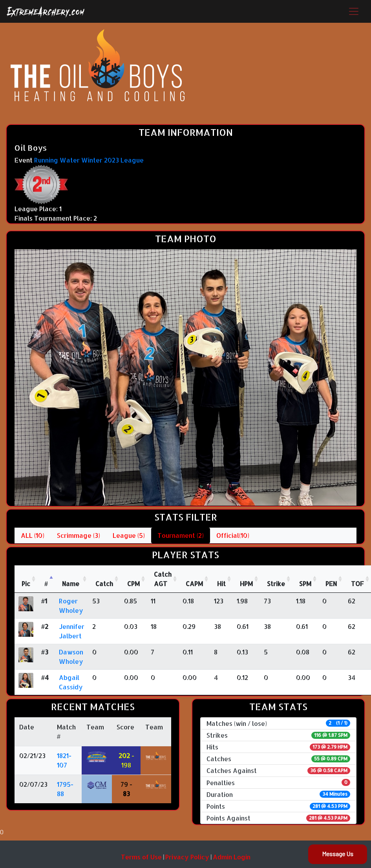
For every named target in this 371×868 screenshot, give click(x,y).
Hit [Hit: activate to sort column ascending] (221, 584)
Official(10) (233, 535)
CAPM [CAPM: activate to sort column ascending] (194, 584)
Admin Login (232, 857)
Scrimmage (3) (79, 535)
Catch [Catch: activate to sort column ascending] (104, 584)
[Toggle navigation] (354, 11)
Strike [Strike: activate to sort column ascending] (276, 584)
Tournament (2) (181, 535)
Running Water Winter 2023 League (89, 160)
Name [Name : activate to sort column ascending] (71, 584)
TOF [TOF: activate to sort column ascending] (357, 584)
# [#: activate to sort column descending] (46, 584)
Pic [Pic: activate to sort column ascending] (26, 584)
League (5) (129, 535)
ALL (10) (33, 535)
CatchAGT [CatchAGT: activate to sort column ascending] (163, 579)
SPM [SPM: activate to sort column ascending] (305, 584)
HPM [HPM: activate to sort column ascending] (246, 584)
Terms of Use (141, 857)
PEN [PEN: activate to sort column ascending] (331, 584)
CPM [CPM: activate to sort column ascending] (133, 584)
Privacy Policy (187, 857)
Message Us (338, 854)
